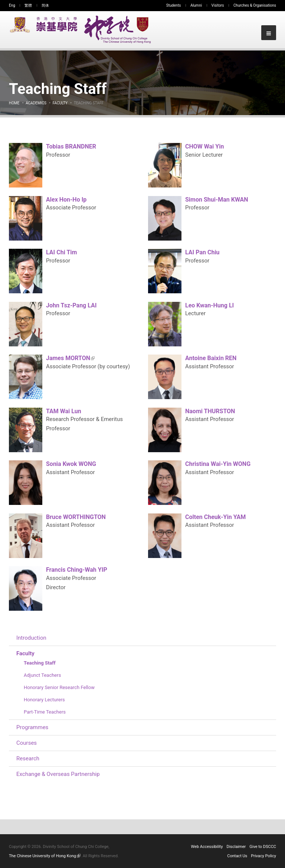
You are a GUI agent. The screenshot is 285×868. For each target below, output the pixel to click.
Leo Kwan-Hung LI (209, 305)
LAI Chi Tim (61, 252)
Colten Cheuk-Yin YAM (215, 517)
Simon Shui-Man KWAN (217, 200)
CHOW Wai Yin (204, 146)
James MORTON (70, 358)
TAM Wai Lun (64, 411)
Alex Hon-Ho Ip (66, 200)
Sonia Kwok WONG (71, 464)
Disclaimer (236, 847)
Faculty (60, 103)
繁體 (28, 5)
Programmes (32, 727)
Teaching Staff (40, 663)
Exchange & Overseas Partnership (58, 774)
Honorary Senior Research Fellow (59, 687)
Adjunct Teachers (42, 675)
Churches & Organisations (255, 5)
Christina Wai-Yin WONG (218, 464)
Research (28, 758)
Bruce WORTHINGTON (76, 517)
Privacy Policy (263, 856)
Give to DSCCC (263, 847)
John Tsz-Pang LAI (71, 305)
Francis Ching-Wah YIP (77, 570)
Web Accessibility (207, 847)
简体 (45, 5)
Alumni (196, 5)
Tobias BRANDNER (71, 146)
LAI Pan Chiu (202, 252)
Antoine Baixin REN (211, 358)
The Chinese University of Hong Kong (45, 856)
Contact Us (237, 856)
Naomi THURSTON (210, 411)
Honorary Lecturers (44, 700)
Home (14, 103)
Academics (36, 103)
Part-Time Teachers (45, 712)
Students (174, 5)
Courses (27, 743)
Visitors (218, 5)
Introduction (31, 638)
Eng (12, 5)
